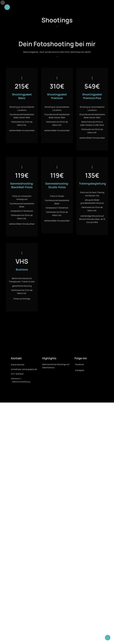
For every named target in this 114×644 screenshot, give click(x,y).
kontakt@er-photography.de (21, 372)
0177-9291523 (14, 377)
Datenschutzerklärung (28, 381)
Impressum (12, 381)
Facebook (81, 367)
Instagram (81, 373)
